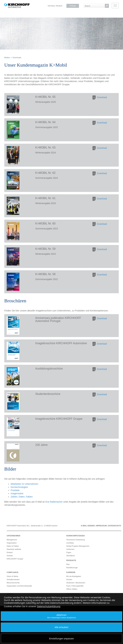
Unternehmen (14, 536)
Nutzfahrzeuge (72, 568)
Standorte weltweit (14, 549)
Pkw (68, 564)
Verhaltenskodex (13, 579)
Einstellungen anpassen (61, 639)
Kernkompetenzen (75, 536)
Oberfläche (71, 556)
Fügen (69, 552)
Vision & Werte (12, 576)
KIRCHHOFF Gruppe (15, 559)
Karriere (71, 572)
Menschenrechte (13, 583)
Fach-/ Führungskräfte (75, 586)
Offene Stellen (72, 589)
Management (12, 540)
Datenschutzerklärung (49, 606)
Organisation (12, 543)
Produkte (15, 490)
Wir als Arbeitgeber (74, 576)
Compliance (13, 572)
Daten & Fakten (13, 546)
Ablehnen (61, 616)
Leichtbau (70, 543)
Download (102, 97)
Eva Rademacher (54, 502)
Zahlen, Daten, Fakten (22, 497)
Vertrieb (10, 556)
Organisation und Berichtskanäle (19, 586)
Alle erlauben (62, 627)
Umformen (70, 549)
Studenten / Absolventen (76, 583)
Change (73, 6)
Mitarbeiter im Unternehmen (24, 484)
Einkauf (10, 552)
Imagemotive (17, 493)
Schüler (69, 579)
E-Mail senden (88, 526)
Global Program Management (78, 546)
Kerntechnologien (19, 487)
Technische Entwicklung (76, 540)
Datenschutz (115, 526)
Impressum (101, 526)
